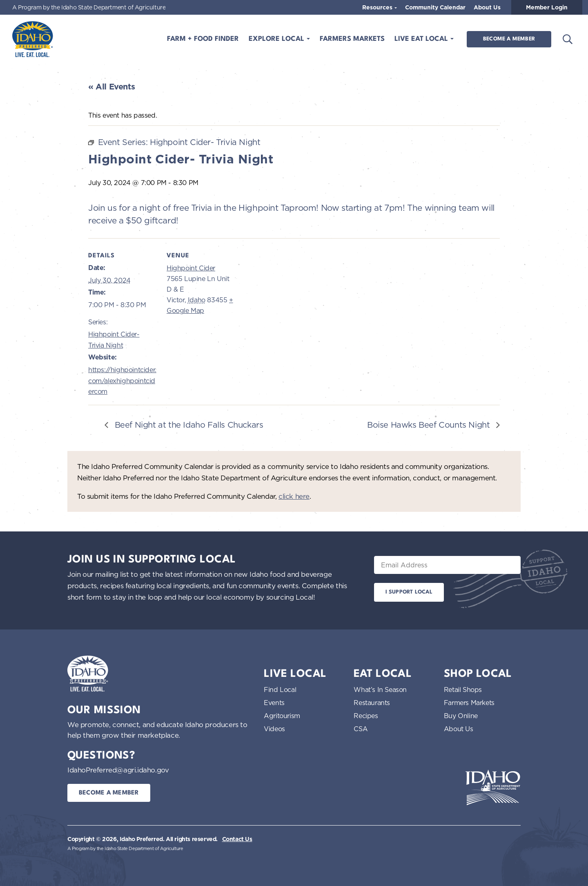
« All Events (111, 87)
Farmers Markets (352, 39)
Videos (274, 729)
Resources (378, 7)
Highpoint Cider (191, 268)
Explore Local (277, 39)
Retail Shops (463, 690)
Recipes (366, 716)
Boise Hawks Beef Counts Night (430, 425)
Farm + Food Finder (203, 39)
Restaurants (372, 703)
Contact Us (237, 839)
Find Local (280, 690)
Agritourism (282, 716)
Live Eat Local (422, 39)
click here (294, 496)
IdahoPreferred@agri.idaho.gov (118, 770)
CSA (361, 729)
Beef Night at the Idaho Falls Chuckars (188, 425)
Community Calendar (435, 7)
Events (274, 703)
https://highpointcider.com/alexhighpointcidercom (122, 381)
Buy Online (461, 716)
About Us (487, 7)
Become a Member (509, 39)
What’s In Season (380, 690)
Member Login (547, 7)
